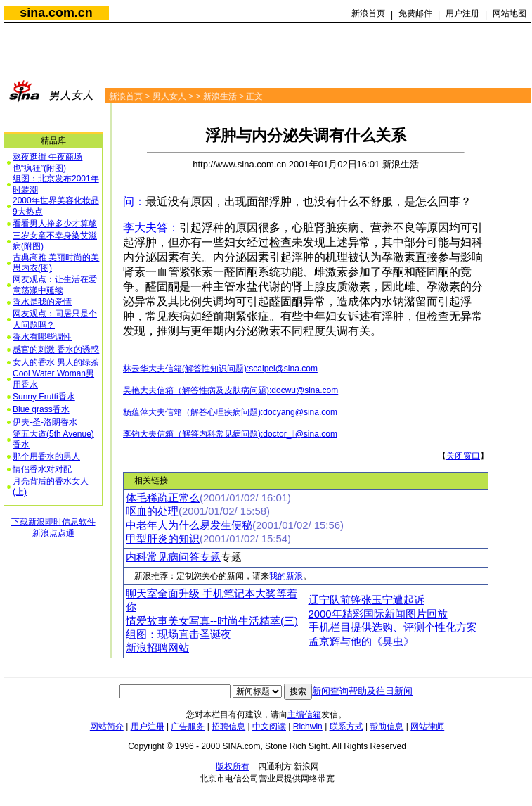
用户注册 (462, 13)
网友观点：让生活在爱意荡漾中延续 (55, 285)
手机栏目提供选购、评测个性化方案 (393, 627)
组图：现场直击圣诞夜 (179, 634)
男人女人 (169, 96)
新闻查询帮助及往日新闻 (362, 691)
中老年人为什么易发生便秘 (189, 525)
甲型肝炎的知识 (163, 539)
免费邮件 (415, 13)
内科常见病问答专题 (173, 557)
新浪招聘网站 (157, 648)
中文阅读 (269, 727)
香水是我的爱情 (42, 302)
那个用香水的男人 (46, 456)
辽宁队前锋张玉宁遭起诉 (366, 600)
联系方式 (346, 727)
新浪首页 (368, 13)
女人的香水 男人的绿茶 (56, 362)
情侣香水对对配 (42, 469)
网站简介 (107, 727)
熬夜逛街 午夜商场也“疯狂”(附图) (47, 162)
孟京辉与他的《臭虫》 (361, 641)
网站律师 (427, 727)
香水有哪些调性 (42, 337)
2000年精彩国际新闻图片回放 (378, 614)
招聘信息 (228, 727)
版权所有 (233, 767)
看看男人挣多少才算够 (55, 224)
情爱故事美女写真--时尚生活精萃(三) (212, 621)
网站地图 (510, 13)
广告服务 (188, 727)
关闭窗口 (463, 456)
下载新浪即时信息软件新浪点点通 (53, 527)
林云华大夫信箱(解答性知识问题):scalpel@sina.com (220, 369)
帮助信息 (387, 727)
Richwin (308, 727)
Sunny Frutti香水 (44, 397)
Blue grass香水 (41, 409)
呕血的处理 (152, 511)
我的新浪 (286, 576)
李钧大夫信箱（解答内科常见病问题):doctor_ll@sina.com (230, 434)
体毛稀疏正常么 (163, 498)
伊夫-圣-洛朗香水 (45, 422)
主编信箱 (304, 715)
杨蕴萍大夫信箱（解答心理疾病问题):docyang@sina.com (230, 412)
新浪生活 (220, 96)
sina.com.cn (56, 13)
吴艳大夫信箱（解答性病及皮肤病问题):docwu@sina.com (231, 390)
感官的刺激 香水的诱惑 (56, 350)
